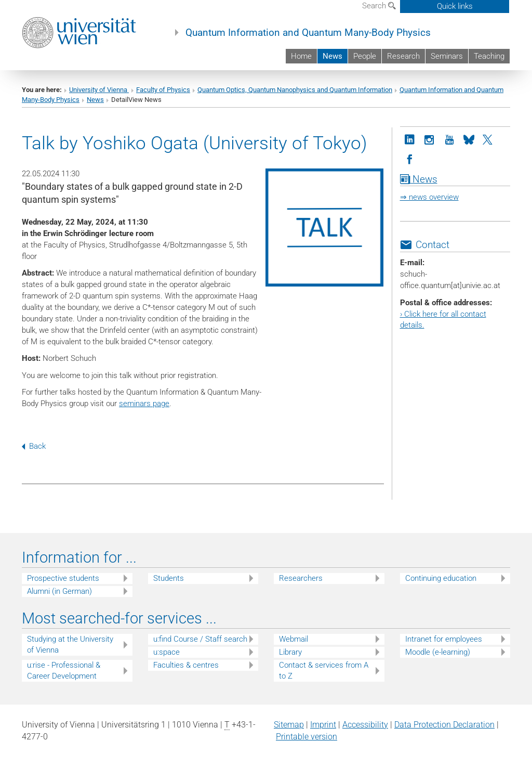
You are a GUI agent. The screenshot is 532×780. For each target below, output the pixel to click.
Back (34, 446)
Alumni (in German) (59, 591)
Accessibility (365, 725)
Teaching (489, 56)
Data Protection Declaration (444, 725)
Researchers (301, 578)
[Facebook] (410, 159)
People (365, 56)
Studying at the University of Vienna (70, 645)
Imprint (323, 725)
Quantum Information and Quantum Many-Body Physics (308, 33)
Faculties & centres (186, 665)
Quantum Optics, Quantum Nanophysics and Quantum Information (295, 90)
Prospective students (63, 578)
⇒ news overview (429, 197)
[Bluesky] (469, 139)
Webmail (294, 639)
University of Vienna (99, 90)
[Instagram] (430, 139)
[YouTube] (449, 139)
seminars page (144, 404)
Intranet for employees (444, 639)
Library (290, 652)
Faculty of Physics (163, 90)
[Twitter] (489, 139)
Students (169, 578)
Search (379, 6)
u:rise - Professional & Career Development (64, 671)
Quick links (455, 6)
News (332, 56)
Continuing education (441, 578)
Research (403, 56)
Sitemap (289, 725)
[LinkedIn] (410, 139)
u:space (167, 652)
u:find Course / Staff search (200, 639)
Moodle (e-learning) (438, 652)
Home (301, 56)
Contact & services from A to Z (324, 671)
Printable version (307, 737)
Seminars (447, 56)
